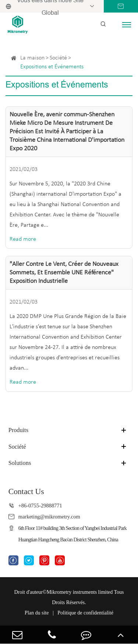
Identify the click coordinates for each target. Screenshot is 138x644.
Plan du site (37, 613)
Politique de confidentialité (85, 613)
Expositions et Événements (52, 67)
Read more (23, 239)
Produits (18, 430)
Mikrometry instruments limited (80, 592)
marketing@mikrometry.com (49, 517)
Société (58, 58)
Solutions (20, 463)
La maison (32, 58)
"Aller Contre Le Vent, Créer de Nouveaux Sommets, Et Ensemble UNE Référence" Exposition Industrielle (64, 273)
